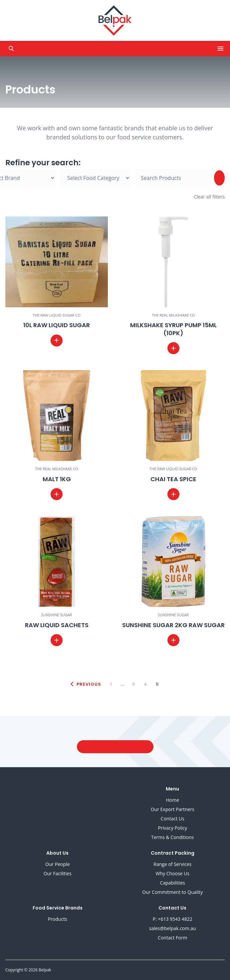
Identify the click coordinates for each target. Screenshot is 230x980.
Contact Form (172, 938)
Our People (58, 864)
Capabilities (173, 883)
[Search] (219, 178)
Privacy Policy (173, 828)
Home (172, 800)
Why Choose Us (173, 873)
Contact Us (173, 819)
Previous (89, 684)
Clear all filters (209, 197)
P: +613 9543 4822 (173, 919)
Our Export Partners (173, 809)
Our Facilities (58, 873)
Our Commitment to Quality (172, 892)
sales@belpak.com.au (173, 928)
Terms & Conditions (173, 837)
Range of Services (172, 864)
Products (58, 919)
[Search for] (172, 178)
